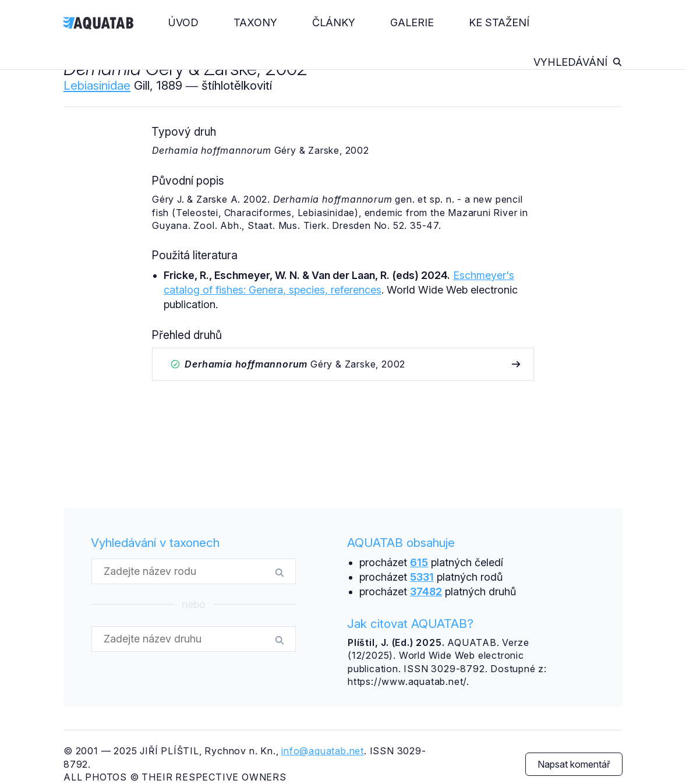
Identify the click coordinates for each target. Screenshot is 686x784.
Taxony (255, 22)
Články (334, 22)
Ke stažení (499, 22)
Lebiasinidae (97, 85)
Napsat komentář (574, 764)
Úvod (183, 22)
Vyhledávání (578, 62)
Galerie (412, 22)
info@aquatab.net (323, 751)
